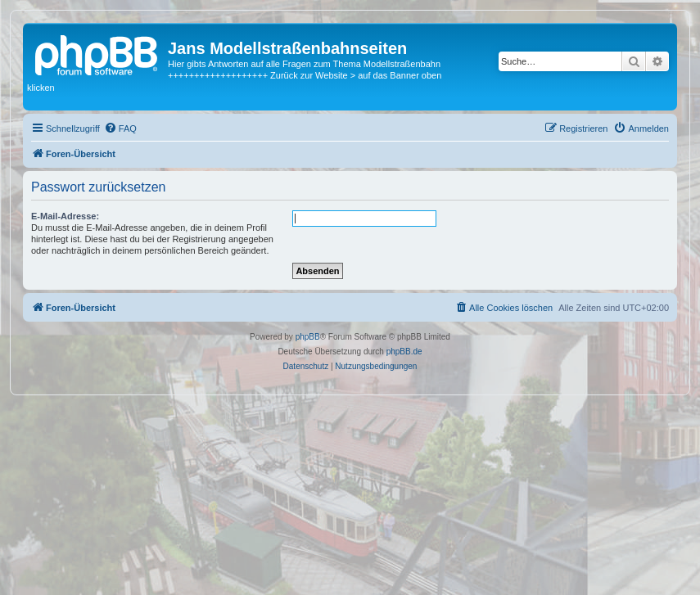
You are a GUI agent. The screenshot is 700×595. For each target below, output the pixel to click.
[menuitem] (120, 128)
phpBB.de (404, 352)
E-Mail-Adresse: (65, 216)
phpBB (308, 337)
